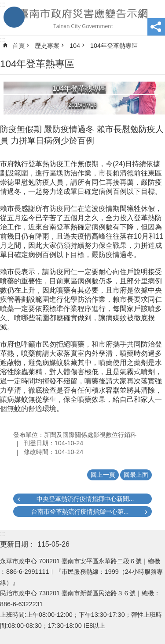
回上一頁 (103, 475)
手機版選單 (14, 17)
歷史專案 (47, 46)
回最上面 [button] (136, 475)
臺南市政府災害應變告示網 (82, 18)
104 (75, 46)
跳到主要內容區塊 (5, 5)
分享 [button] (156, 27)
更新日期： (18, 544)
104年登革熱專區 (114, 46)
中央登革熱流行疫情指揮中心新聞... (85, 499)
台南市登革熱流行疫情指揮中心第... (80, 512)
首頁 (18, 46)
